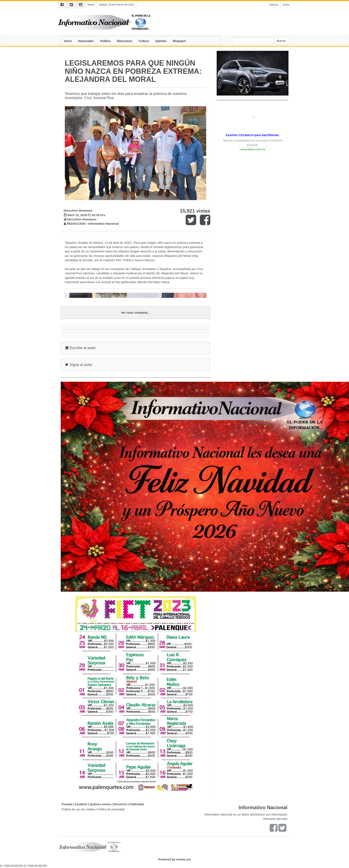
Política (105, 41)
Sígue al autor (79, 365)
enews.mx (184, 859)
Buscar (281, 41)
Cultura (144, 41)
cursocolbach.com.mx (253, 149)
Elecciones (124, 41)
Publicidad (137, 804)
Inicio (68, 41)
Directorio (120, 804)
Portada (67, 804)
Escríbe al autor (80, 348)
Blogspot (179, 41)
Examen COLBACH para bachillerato (252, 135)
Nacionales (86, 41)
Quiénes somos (100, 804)
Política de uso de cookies (78, 809)
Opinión (161, 41)
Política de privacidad (111, 809)
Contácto (81, 804)
